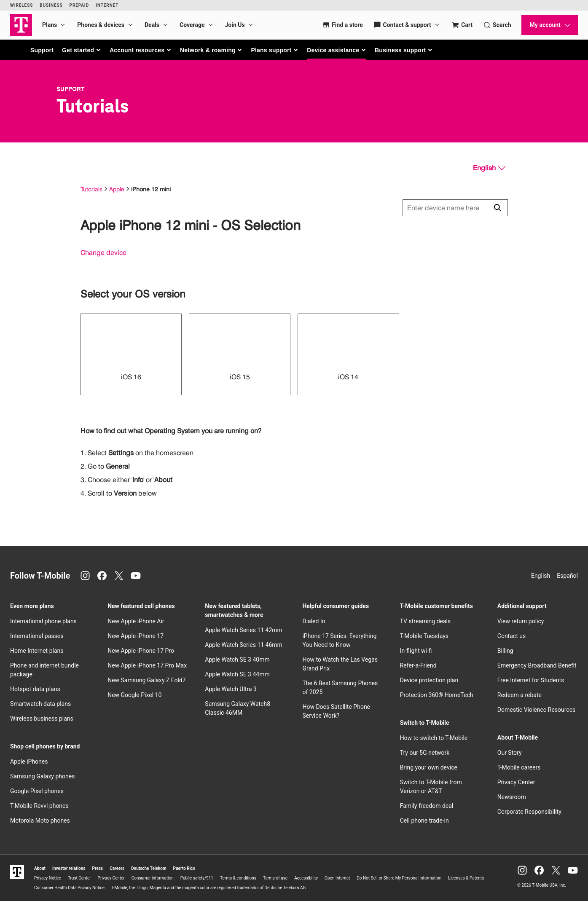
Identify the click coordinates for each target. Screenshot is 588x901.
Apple (117, 189)
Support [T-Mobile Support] (71, 89)
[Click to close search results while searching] (497, 208)
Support (42, 50)
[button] (82, 50)
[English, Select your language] (489, 168)
